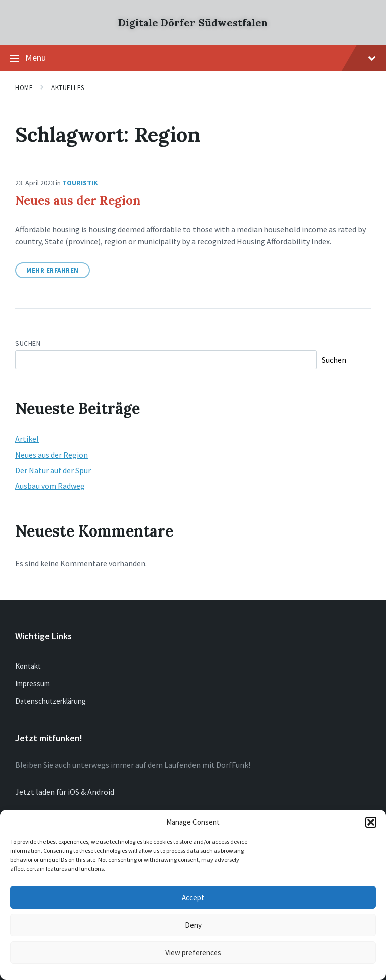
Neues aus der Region (78, 200)
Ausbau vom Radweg (50, 486)
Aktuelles (68, 88)
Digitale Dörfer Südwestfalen (193, 22)
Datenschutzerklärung (51, 701)
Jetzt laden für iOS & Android (65, 792)
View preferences (193, 953)
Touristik (80, 183)
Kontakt (28, 666)
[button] (371, 822)
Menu (193, 58)
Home (24, 88)
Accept (193, 897)
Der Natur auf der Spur (53, 470)
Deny (193, 925)
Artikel (27, 439)
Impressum (32, 684)
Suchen (28, 343)
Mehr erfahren (53, 270)
